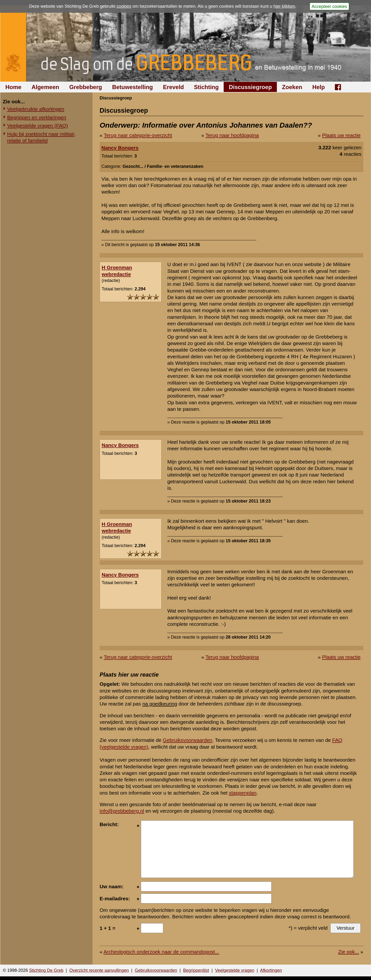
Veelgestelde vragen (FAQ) (38, 126)
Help (319, 87)
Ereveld (173, 87)
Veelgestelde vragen (235, 970)
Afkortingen (271, 970)
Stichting (206, 87)
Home (13, 87)
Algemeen (45, 87)
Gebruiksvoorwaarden (187, 740)
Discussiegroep (250, 87)
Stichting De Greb (46, 970)
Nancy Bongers (120, 148)
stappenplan (243, 793)
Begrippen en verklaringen (37, 117)
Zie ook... (349, 952)
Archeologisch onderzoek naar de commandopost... (161, 952)
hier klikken (284, 6)
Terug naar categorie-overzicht (138, 135)
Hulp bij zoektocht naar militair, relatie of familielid (42, 137)
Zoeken (292, 87)
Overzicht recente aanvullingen (99, 970)
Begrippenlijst (196, 970)
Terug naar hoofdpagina (232, 135)
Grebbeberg (86, 87)
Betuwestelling (133, 87)
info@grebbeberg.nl (122, 811)
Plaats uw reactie (341, 135)
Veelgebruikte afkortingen (36, 109)
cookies (124, 6)
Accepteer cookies (329, 6)
